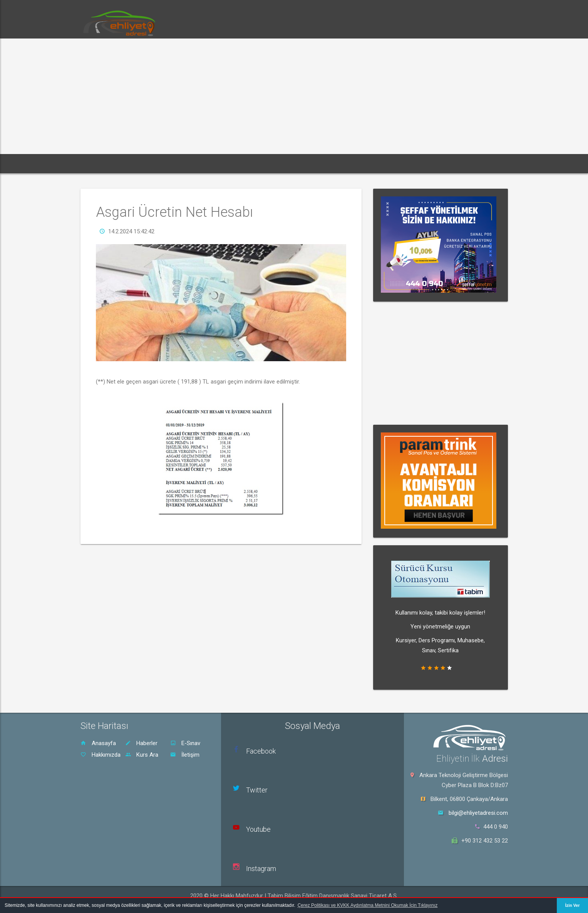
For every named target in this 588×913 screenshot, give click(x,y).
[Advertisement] (294, 96)
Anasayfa (98, 743)
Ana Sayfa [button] (102, 163)
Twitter (257, 790)
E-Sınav (185, 743)
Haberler (141, 743)
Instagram (261, 869)
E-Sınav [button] (179, 163)
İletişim (185, 755)
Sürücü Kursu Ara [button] (298, 163)
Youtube (258, 829)
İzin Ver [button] (573, 905)
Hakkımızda (101, 755)
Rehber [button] (250, 163)
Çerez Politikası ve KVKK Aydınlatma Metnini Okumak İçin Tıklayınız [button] (368, 905)
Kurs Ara (142, 755)
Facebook (261, 751)
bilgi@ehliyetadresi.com (478, 813)
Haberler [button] (142, 163)
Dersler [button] (215, 163)
